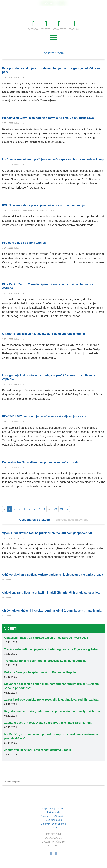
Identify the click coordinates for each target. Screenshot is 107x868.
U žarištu (53, 828)
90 (55, 509)
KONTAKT (62, 3)
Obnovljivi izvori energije (53, 824)
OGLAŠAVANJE (48, 3)
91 (62, 509)
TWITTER (46, 25)
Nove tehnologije (54, 820)
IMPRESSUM (54, 834)
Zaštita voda (53, 53)
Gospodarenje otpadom (35, 520)
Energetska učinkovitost (72, 520)
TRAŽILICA (75, 25)
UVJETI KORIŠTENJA (53, 842)
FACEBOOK (33, 25)
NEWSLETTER (60, 25)
